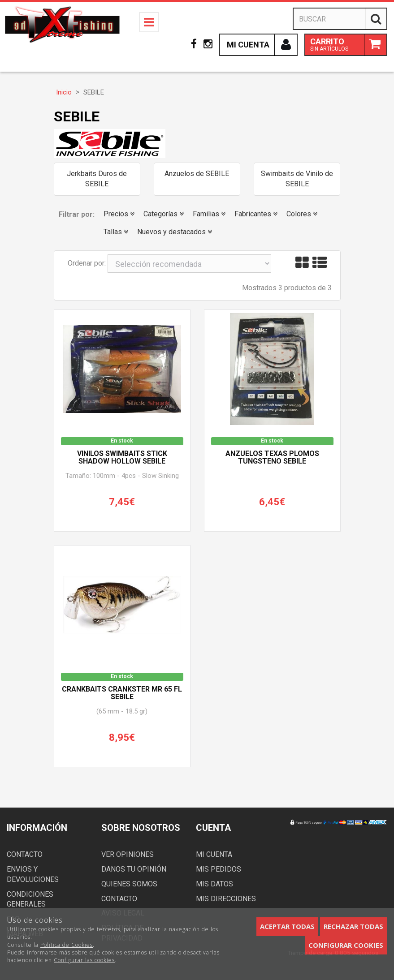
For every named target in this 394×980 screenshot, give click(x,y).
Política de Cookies (67, 945)
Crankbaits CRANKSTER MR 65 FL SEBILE (122, 693)
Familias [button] (209, 214)
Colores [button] (302, 214)
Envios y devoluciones (33, 874)
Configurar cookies (346, 945)
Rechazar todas (353, 926)
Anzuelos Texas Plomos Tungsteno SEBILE (272, 458)
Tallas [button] (116, 232)
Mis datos (214, 884)
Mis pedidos (219, 869)
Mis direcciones (226, 899)
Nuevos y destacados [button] (175, 232)
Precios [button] (119, 214)
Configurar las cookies (84, 960)
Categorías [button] (164, 214)
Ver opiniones (128, 854)
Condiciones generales (30, 899)
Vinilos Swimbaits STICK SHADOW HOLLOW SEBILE (122, 458)
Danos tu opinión (134, 869)
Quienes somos (129, 884)
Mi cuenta (214, 854)
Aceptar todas (287, 926)
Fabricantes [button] (256, 214)
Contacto (25, 854)
